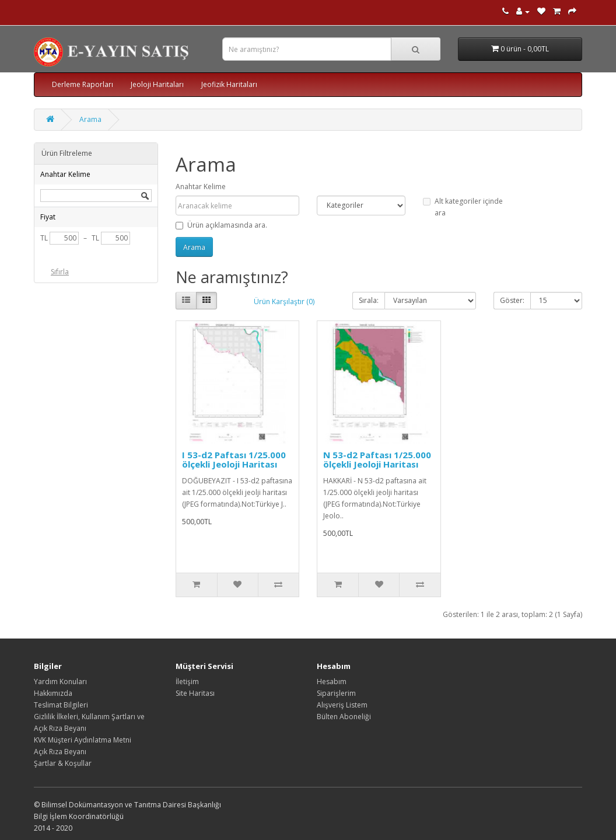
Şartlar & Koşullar (63, 763)
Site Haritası (195, 693)
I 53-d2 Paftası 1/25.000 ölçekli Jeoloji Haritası (234, 460)
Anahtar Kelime (201, 187)
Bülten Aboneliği (344, 717)
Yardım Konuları (60, 682)
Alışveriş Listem (342, 705)
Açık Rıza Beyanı (60, 752)
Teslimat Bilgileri (61, 705)
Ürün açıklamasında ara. (221, 225)
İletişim (187, 682)
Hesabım (332, 682)
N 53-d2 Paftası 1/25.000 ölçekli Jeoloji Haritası (377, 460)
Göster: (512, 300)
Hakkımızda (53, 693)
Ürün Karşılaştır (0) (284, 302)
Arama (90, 119)
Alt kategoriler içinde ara (463, 207)
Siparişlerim (336, 693)
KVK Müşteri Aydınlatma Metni (83, 740)
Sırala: (369, 300)
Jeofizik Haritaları (229, 84)
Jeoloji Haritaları (157, 84)
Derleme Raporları (83, 84)
